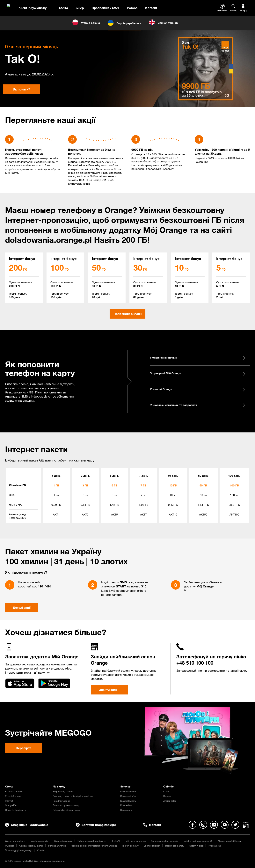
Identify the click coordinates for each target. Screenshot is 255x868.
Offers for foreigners (15, 810)
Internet (9, 801)
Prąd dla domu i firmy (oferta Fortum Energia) (94, 846)
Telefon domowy (130, 846)
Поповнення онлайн (198, 358)
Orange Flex (11, 805)
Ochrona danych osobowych (92, 841)
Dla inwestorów (128, 791)
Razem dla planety (175, 846)
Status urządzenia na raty (66, 805)
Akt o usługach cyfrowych (164, 841)
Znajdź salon (170, 801)
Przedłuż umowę (14, 791)
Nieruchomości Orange (230, 841)
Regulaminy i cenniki (63, 791)
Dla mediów (126, 805)
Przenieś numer (13, 796)
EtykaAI (116, 841)
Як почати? (22, 89)
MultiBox (10, 846)
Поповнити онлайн (127, 314)
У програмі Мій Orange (198, 373)
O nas (166, 791)
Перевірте (24, 748)
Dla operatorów (128, 796)
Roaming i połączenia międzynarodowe (73, 796)
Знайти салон (109, 690)
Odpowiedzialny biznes (31, 846)
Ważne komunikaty (15, 841)
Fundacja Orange (57, 846)
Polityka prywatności (135, 841)
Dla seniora (126, 810)
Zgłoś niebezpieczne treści (66, 810)
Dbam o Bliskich (152, 846)
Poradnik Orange (61, 801)
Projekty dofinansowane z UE (198, 841)
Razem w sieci (196, 846)
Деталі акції (22, 608)
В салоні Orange (198, 389)
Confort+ (42, 850)
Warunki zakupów (63, 841)
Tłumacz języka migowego (19, 850)
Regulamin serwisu (39, 841)
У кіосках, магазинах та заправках (198, 405)
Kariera (167, 796)
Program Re (215, 846)
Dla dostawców (128, 801)
